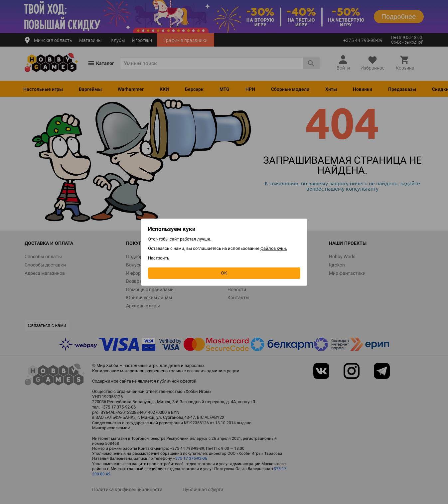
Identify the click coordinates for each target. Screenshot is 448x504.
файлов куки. (274, 248)
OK (224, 273)
